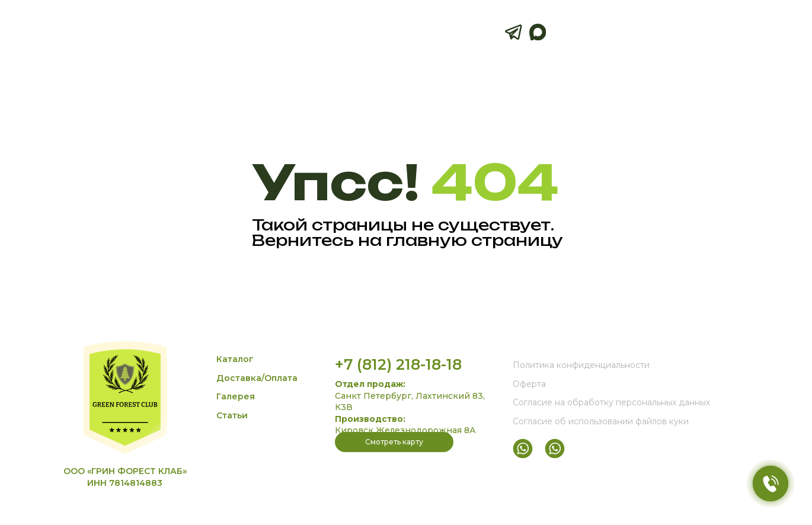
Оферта (529, 384)
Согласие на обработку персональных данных (611, 402)
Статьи (232, 415)
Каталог (235, 359)
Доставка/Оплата (257, 378)
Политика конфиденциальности (581, 365)
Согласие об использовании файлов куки (601, 421)
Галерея (236, 396)
